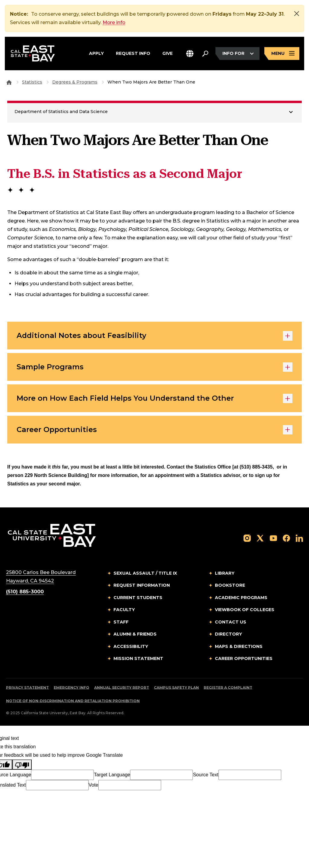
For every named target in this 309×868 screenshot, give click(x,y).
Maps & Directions (239, 647)
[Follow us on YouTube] (273, 539)
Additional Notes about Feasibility (154, 336)
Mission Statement (138, 660)
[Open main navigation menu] (282, 54)
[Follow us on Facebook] (286, 539)
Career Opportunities (154, 431)
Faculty (124, 611)
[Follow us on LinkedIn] (299, 539)
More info (114, 22)
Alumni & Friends (135, 635)
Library (225, 574)
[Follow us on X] (260, 539)
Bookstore (230, 586)
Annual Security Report (122, 688)
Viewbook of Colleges (245, 611)
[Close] (297, 14)
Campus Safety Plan (176, 688)
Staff (121, 623)
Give (167, 53)
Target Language (112, 776)
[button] (190, 54)
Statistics (32, 82)
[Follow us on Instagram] (247, 539)
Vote (94, 786)
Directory (228, 635)
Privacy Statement (27, 688)
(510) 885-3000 (25, 593)
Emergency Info (72, 688)
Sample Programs (154, 368)
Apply (96, 53)
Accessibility (131, 647)
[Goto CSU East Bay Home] (9, 82)
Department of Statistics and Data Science (61, 112)
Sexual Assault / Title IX (145, 574)
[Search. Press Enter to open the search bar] (205, 54)
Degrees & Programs (75, 82)
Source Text (205, 776)
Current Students (138, 598)
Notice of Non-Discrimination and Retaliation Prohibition (73, 702)
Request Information (142, 586)
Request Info (133, 53)
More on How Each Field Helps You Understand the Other (154, 399)
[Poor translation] (22, 765)
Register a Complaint (228, 688)
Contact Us (231, 623)
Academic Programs (241, 598)
